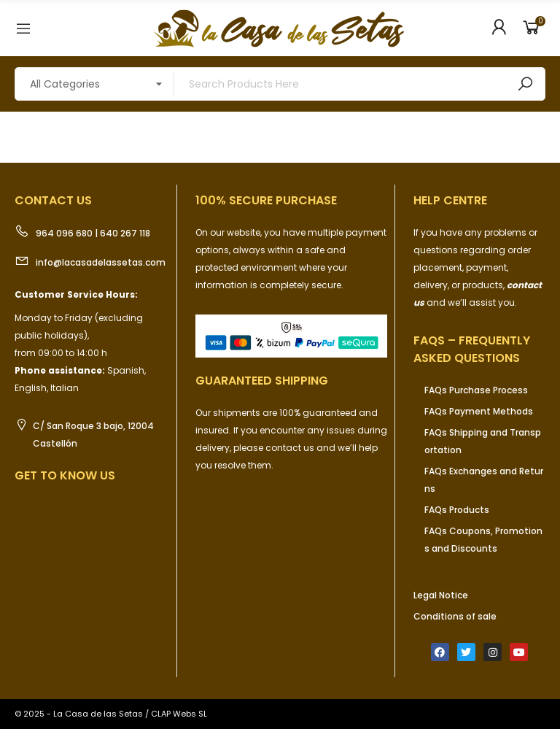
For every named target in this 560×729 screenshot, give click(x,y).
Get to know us (65, 475)
